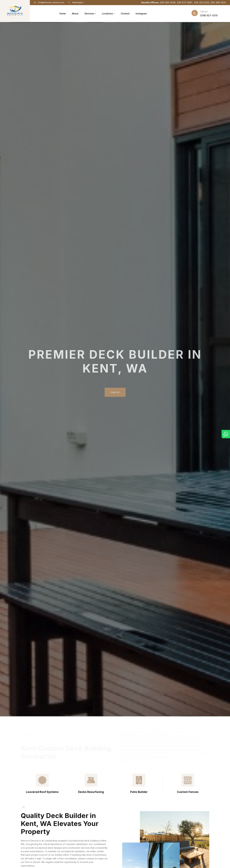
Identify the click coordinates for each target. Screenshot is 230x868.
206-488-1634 (218, 2)
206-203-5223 (202, 2)
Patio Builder (139, 792)
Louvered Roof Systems (42, 792)
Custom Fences (188, 792)
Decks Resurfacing (91, 792)
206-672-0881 (185, 2)
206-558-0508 (168, 2)
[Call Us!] (195, 13)
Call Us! (204, 12)
